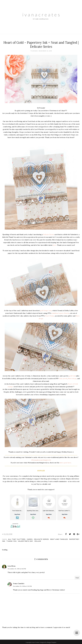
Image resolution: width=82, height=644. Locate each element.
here (54, 245)
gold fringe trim (46, 311)
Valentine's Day (25, 541)
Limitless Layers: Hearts (60, 313)
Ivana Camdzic (19, 583)
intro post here (65, 463)
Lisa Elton (12, 566)
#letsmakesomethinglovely (41, 460)
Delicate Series (49, 234)
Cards (30, 539)
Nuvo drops (72, 379)
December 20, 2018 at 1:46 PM (17, 569)
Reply (77, 578)
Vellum (38, 541)
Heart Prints (50, 316)
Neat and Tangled (59, 539)
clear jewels (63, 379)
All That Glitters (17, 539)
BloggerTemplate (52, 642)
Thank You (12, 541)
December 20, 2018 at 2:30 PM (22, 586)
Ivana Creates (35, 642)
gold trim (72, 376)
